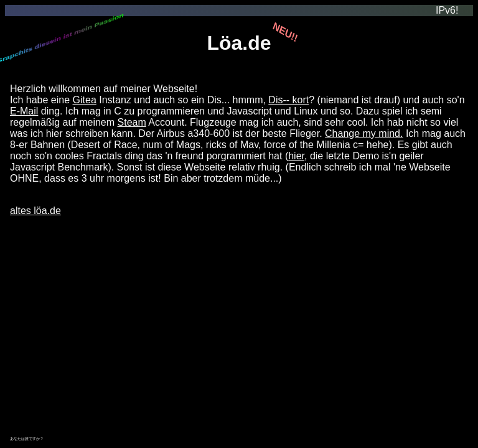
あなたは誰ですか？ (27, 439)
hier (296, 156)
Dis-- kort (288, 100)
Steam (132, 122)
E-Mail (24, 111)
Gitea (85, 100)
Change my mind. (364, 133)
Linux (306, 111)
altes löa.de (35, 211)
